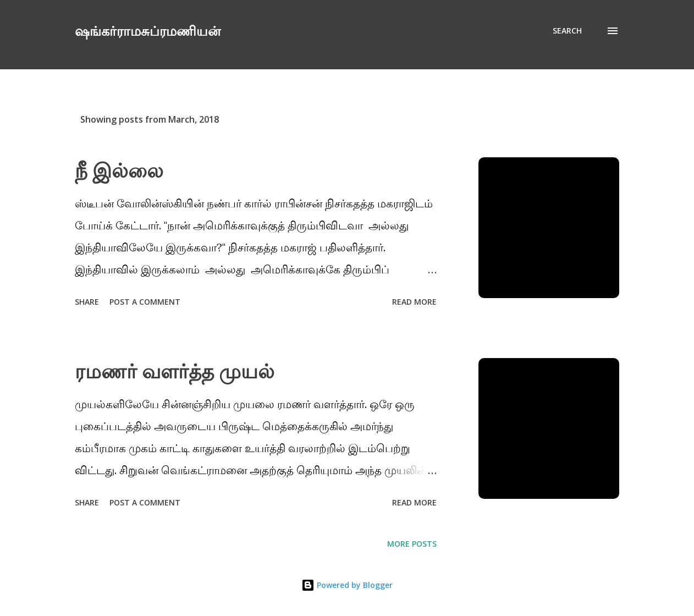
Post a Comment (145, 302)
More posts (412, 544)
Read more (414, 302)
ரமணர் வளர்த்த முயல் (175, 371)
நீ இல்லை (119, 170)
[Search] (567, 31)
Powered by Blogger (347, 585)
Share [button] (87, 302)
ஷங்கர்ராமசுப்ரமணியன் (148, 31)
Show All (592, 119)
